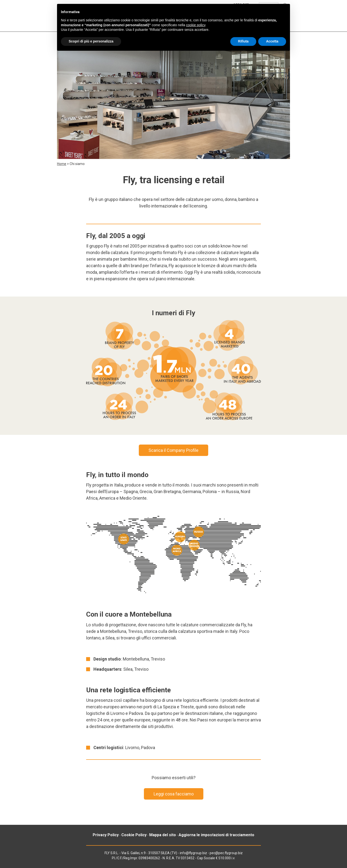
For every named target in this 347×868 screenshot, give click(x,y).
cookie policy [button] (196, 25)
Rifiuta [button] (243, 41)
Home (62, 164)
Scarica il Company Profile (173, 450)
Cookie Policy (134, 835)
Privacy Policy (106, 835)
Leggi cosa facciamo (174, 794)
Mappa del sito (163, 835)
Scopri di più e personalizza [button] (91, 41)
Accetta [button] (272, 41)
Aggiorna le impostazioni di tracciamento (216, 835)
